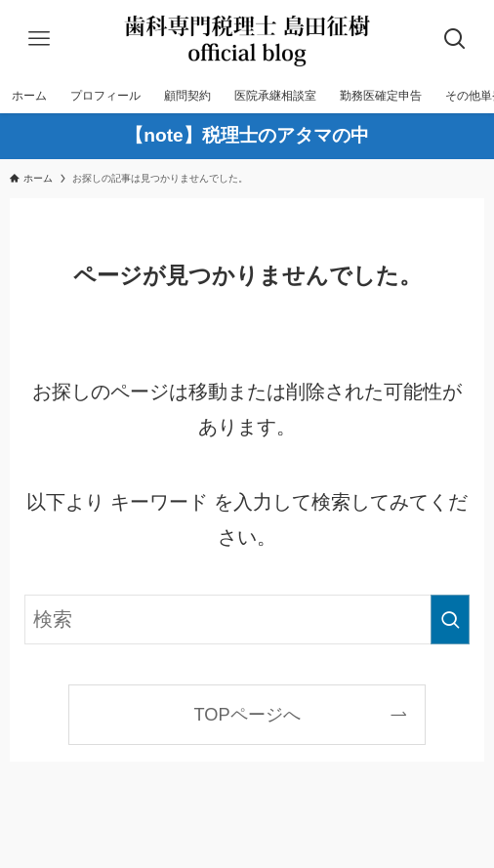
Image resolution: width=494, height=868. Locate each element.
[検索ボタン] (455, 39)
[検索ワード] (247, 619)
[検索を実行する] (450, 619)
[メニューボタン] (39, 39)
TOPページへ (247, 715)
